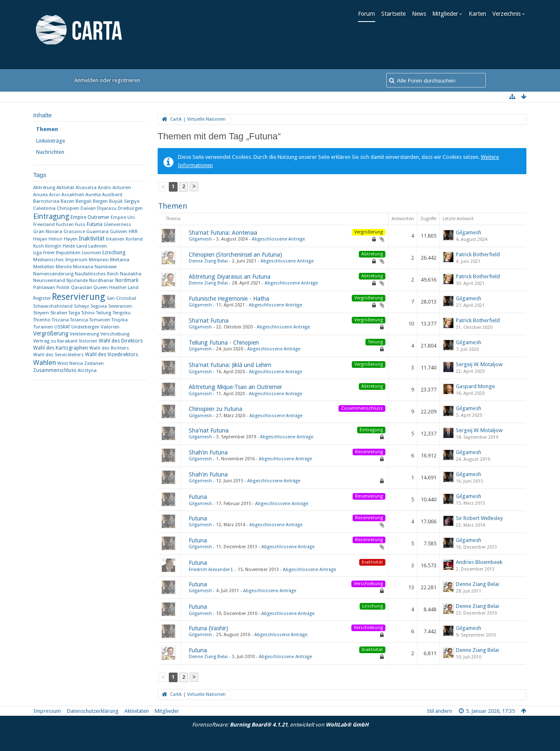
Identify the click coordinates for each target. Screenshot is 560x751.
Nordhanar (102, 280)
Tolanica (79, 320)
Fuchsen (65, 225)
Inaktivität (92, 238)
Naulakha (131, 274)
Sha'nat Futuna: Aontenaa (223, 233)
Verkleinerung (84, 334)
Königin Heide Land (66, 246)
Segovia (99, 306)
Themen (47, 129)
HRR (133, 232)
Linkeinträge (51, 141)
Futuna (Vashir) (208, 628)
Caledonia (44, 208)
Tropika (120, 320)
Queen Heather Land (116, 288)
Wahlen (45, 363)
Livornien (91, 253)
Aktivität (65, 188)
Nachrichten (50, 152)
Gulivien (119, 232)
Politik (63, 288)
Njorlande (77, 281)
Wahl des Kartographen (61, 348)
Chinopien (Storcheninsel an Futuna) (235, 255)
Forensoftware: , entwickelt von (280, 725)
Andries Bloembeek (479, 562)
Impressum (47, 711)
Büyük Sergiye (124, 201)
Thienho (42, 320)
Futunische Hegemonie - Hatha (229, 299)
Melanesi (99, 260)
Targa (74, 313)
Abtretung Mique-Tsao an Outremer (235, 387)
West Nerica (70, 363)
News (421, 14)
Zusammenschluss (55, 370)
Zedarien (94, 363)
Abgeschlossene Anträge (278, 239)
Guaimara (97, 232)
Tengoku (122, 313)
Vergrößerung (51, 333)
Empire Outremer (90, 217)
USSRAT (62, 327)
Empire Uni (123, 218)
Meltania (120, 260)
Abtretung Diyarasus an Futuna (230, 277)
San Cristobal (121, 298)
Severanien (120, 306)
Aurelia (93, 195)
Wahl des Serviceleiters (58, 355)
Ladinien (98, 246)
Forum (368, 14)
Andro (105, 188)
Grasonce (74, 231)
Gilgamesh (200, 239)
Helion (56, 239)
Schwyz (82, 306)
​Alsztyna (87, 370)
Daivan (88, 208)
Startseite (395, 14)
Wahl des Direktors (121, 341)
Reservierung (79, 297)
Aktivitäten (137, 711)
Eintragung (51, 216)
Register (42, 298)
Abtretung (44, 187)
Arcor (55, 195)
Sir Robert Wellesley (479, 518)
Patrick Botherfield (478, 254)
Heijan (40, 239)
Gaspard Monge (475, 386)
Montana (83, 267)
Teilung (104, 313)
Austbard (112, 195)
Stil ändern (439, 711)
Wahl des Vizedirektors (112, 354)
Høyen (71, 239)
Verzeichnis (508, 14)
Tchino (88, 313)
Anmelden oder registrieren (107, 80)
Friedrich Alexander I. (211, 570)
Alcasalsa (86, 188)
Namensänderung (53, 274)
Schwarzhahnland (53, 306)
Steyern (41, 313)
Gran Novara (48, 231)
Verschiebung (115, 334)
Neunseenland (49, 281)
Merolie (64, 267)
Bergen (100, 201)
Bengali (84, 201)
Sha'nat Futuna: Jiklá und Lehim (230, 365)
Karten (479, 14)
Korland (134, 239)
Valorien (110, 327)
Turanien (43, 327)
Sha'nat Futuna (209, 321)
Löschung (114, 252)
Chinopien (68, 208)
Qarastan (82, 288)
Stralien (59, 313)
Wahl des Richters (109, 348)
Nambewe (106, 267)
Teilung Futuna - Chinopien (224, 343)
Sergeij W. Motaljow (479, 364)
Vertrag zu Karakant (55, 341)
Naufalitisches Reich (97, 274)
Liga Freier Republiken (57, 253)
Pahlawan (44, 288)
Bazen (67, 201)
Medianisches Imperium (60, 260)
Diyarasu (107, 208)
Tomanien (100, 320)
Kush (39, 246)
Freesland (44, 224)
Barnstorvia (46, 201)
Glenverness (117, 224)
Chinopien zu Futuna (215, 409)
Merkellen (44, 267)
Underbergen (85, 327)
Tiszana (60, 320)
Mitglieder (447, 14)
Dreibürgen (130, 208)
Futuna (95, 224)
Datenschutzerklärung (93, 711)
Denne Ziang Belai (208, 261)
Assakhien (73, 195)
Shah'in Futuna (208, 452)
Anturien (122, 187)
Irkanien (115, 239)
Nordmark (127, 280)
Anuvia (40, 195)
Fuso (80, 225)
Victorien (88, 341)
